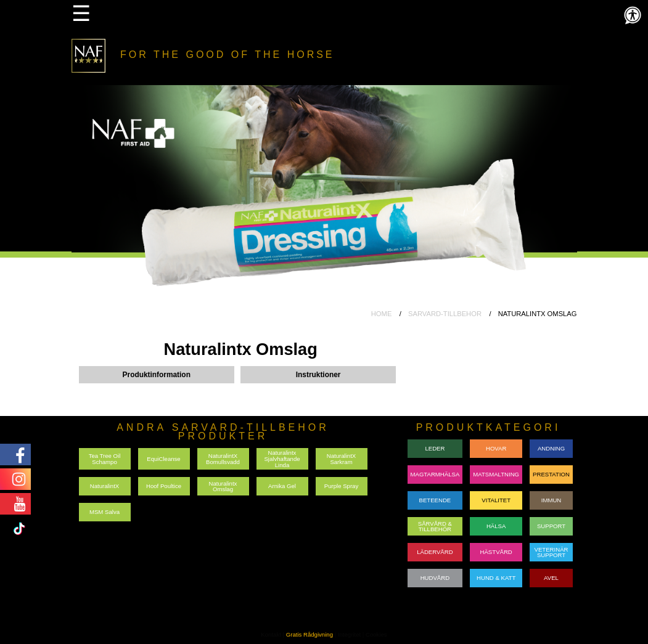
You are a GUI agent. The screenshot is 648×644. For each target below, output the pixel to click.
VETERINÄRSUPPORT (552, 552)
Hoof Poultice (164, 486)
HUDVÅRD (435, 578)
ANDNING (551, 448)
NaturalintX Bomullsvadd (223, 459)
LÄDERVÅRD (435, 552)
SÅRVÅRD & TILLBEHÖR (435, 527)
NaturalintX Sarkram (341, 459)
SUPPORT (551, 526)
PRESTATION (551, 474)
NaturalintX (105, 486)
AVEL (551, 578)
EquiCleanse (163, 459)
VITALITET (496, 500)
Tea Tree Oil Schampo (105, 459)
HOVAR (496, 448)
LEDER (435, 448)
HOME (382, 314)
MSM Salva (105, 512)
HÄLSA (496, 526)
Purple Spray (341, 486)
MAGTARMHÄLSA (435, 474)
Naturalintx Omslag (223, 487)
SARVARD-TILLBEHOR (445, 314)
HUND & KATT (496, 578)
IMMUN (552, 500)
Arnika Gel (282, 486)
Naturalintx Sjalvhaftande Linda (282, 459)
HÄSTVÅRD (496, 552)
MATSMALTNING (496, 474)
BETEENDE (435, 500)
